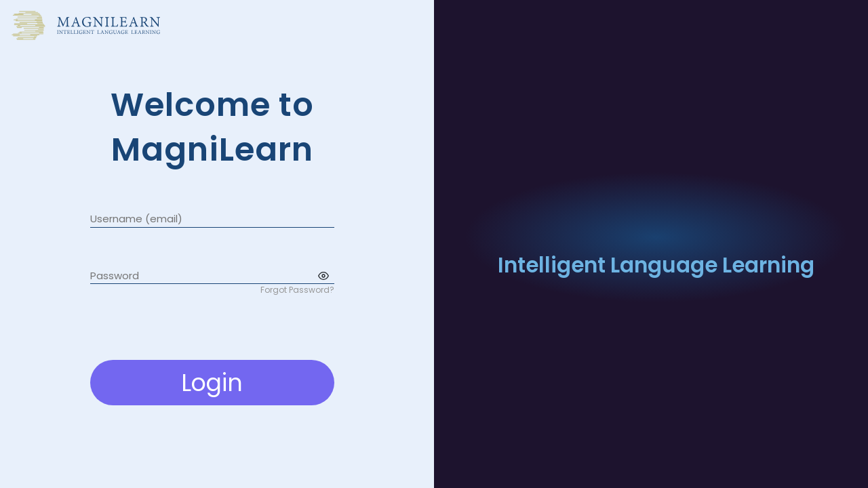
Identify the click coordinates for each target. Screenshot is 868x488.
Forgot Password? (297, 290)
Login (212, 383)
